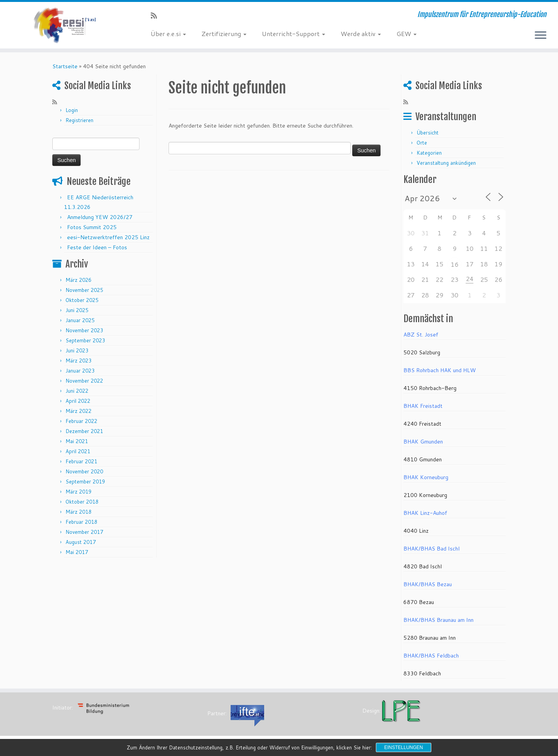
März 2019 (78, 492)
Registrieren (79, 120)
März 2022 (78, 411)
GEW (406, 34)
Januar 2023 (80, 371)
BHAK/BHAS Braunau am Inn (438, 620)
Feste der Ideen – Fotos (97, 247)
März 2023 (78, 361)
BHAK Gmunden (423, 442)
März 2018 (78, 512)
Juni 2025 (77, 310)
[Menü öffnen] (541, 36)
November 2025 (84, 290)
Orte (422, 143)
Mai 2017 (77, 552)
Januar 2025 (80, 320)
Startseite (65, 66)
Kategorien (429, 153)
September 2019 (85, 482)
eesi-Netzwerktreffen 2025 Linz (108, 237)
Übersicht (428, 133)
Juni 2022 (77, 391)
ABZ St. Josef (421, 335)
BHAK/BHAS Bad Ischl (431, 549)
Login (72, 110)
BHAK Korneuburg (426, 477)
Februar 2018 (81, 522)
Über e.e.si (168, 34)
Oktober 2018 (82, 502)
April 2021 (78, 451)
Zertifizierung (224, 34)
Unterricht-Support (294, 34)
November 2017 (84, 532)
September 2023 (85, 340)
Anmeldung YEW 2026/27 (100, 217)
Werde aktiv (361, 34)
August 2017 (81, 542)
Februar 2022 (81, 421)
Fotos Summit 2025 (92, 227)
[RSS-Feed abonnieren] (156, 16)
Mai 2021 (77, 441)
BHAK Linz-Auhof (425, 513)
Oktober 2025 (82, 300)
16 (455, 264)
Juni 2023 (77, 350)
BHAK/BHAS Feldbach (431, 656)
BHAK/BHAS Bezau (428, 584)
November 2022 (84, 381)
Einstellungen (403, 747)
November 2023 (84, 330)
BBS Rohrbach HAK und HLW (440, 370)
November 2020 (84, 471)
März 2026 (78, 280)
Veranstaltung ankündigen (446, 163)
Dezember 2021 (84, 431)
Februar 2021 (81, 461)
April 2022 (78, 401)
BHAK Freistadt (423, 406)
